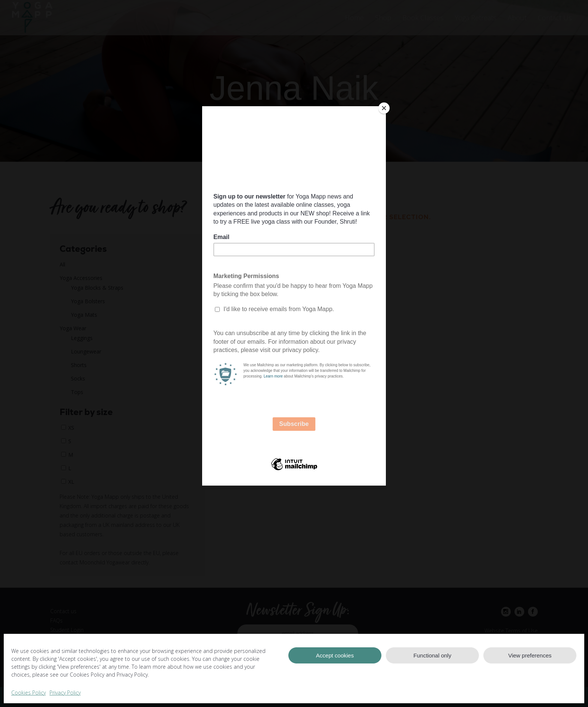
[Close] (384, 108)
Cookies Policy (28, 693)
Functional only (433, 655)
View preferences (530, 655)
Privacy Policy (65, 693)
